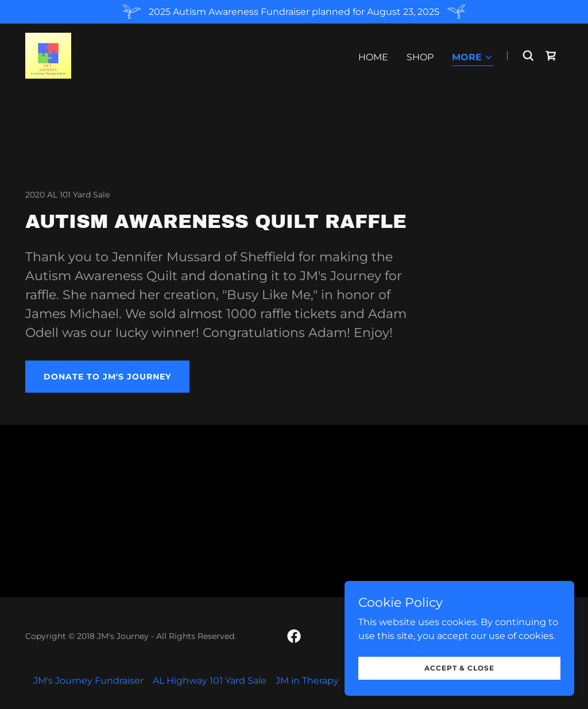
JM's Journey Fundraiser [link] (88, 681)
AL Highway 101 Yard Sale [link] (210, 681)
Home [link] (373, 57)
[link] (48, 55)
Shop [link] (420, 57)
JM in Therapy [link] (307, 681)
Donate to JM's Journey (107, 377)
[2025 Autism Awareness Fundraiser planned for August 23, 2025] (294, 12)
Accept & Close (459, 668)
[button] (473, 58)
